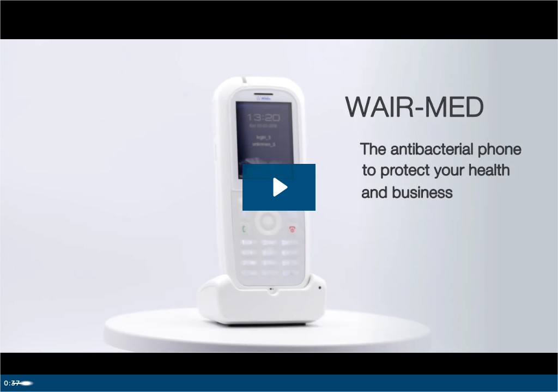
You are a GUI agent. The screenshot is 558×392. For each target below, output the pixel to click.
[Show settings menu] (523, 382)
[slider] (267, 382)
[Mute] (500, 382)
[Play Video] (12, 382)
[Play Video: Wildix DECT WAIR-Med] (279, 186)
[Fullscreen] (546, 382)
